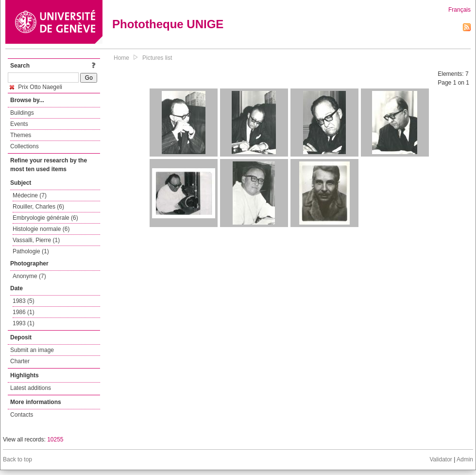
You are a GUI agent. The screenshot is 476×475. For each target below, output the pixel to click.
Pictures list (157, 58)
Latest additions (31, 388)
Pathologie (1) (31, 251)
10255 (55, 440)
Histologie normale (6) (41, 229)
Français (459, 10)
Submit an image (32, 350)
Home (121, 58)
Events (19, 124)
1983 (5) (24, 301)
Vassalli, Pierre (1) (36, 240)
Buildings (22, 113)
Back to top (17, 459)
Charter (20, 361)
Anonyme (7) (29, 276)
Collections (25, 146)
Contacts (22, 415)
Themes (21, 135)
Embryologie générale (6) (45, 218)
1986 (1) (24, 312)
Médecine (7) (30, 195)
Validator (441, 459)
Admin (465, 459)
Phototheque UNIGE (168, 24)
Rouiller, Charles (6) (38, 207)
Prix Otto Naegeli (36, 87)
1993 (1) (24, 323)
